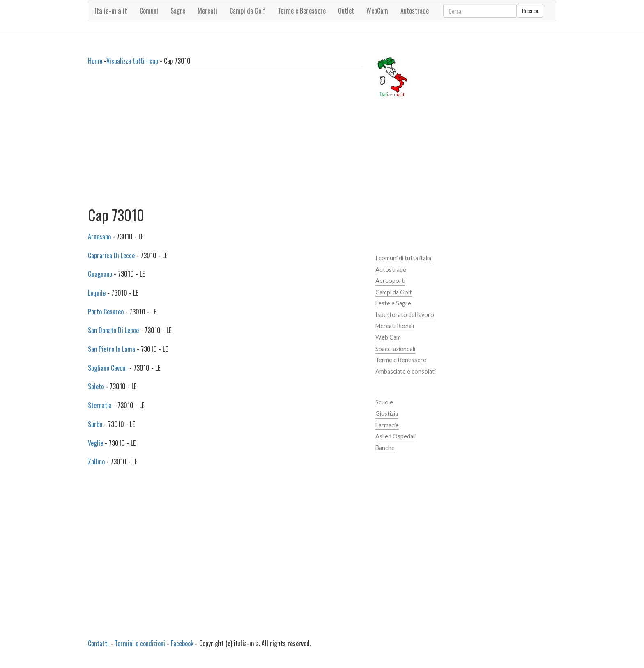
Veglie (95, 443)
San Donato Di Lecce (113, 330)
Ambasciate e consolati (406, 371)
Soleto (96, 386)
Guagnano (100, 274)
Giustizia (387, 414)
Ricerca (530, 10)
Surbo (95, 424)
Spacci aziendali (395, 349)
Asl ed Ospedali (396, 436)
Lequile (97, 293)
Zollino (96, 461)
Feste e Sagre (393, 303)
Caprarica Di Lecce (111, 255)
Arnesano (99, 236)
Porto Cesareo (106, 312)
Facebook (182, 643)
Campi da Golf (394, 292)
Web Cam (388, 337)
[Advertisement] (225, 140)
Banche (385, 448)
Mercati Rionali (395, 326)
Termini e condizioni (140, 643)
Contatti (98, 643)
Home (95, 61)
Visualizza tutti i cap (132, 61)
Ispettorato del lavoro (405, 315)
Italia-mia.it (111, 11)
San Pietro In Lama (112, 349)
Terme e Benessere (401, 360)
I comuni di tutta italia (403, 258)
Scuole (384, 402)
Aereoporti (390, 281)
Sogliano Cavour (108, 368)
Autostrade (391, 270)
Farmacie (387, 425)
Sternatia (100, 405)
